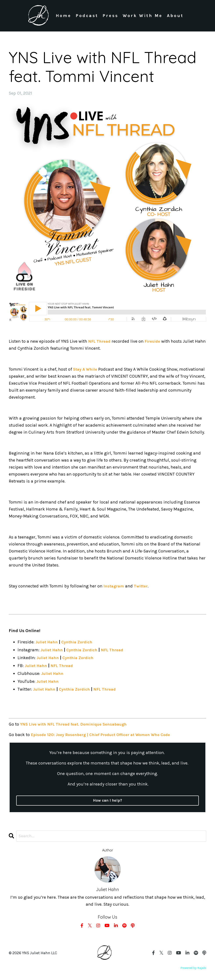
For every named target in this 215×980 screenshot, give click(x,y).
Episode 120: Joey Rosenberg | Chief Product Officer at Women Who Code (106, 735)
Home (63, 16)
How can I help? (108, 801)
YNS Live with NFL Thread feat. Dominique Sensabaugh (78, 724)
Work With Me (142, 16)
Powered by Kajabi (193, 969)
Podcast (87, 16)
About (175, 16)
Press (110, 16)
